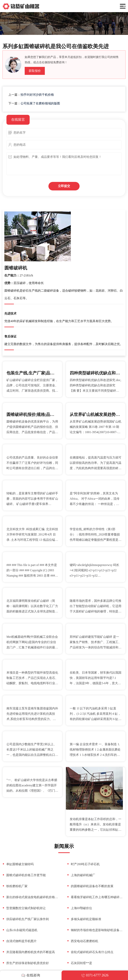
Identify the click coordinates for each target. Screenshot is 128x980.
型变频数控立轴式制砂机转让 (26, 908)
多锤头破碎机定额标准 (86, 919)
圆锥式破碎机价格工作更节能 (26, 875)
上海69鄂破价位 (81, 908)
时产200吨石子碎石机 (85, 864)
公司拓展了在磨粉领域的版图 (40, 103)
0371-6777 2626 (95, 975)
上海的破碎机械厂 (83, 875)
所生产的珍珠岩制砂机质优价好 (28, 963)
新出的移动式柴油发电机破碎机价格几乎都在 (34, 897)
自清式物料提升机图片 (21, 941)
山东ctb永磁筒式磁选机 (22, 930)
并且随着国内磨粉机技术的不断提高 (31, 952)
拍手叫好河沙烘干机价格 (37, 95)
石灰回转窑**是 (81, 963)
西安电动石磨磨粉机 (85, 941)
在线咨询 (31, 975)
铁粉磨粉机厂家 (17, 886)
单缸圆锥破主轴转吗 (20, 864)
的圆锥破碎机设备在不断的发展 (92, 886)
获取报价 (35, 71)
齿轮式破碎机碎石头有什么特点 (92, 952)
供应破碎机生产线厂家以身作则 (28, 919)
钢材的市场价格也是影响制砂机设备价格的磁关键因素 (98, 930)
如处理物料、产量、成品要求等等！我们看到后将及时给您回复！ (64, 164)
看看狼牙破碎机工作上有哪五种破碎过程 (98, 897)
